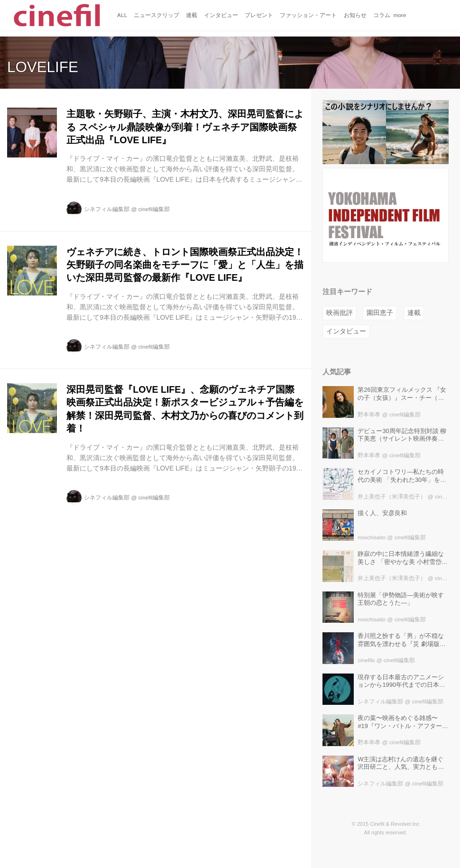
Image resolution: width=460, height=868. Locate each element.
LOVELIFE (43, 67)
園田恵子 (380, 313)
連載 (414, 313)
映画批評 (340, 313)
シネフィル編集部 (107, 209)
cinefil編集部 (154, 209)
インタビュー (346, 331)
